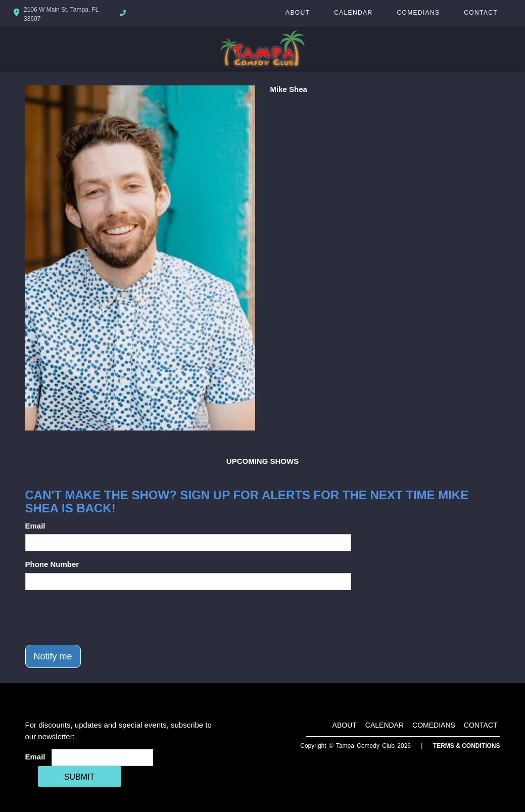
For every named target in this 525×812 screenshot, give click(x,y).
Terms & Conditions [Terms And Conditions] (467, 746)
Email (35, 526)
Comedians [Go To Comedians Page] (418, 13)
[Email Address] (102, 757)
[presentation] (102, 617)
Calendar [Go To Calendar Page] (353, 13)
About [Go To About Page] (298, 13)
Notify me (53, 656)
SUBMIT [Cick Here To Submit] (79, 777)
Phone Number (52, 564)
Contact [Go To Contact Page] (481, 13)
